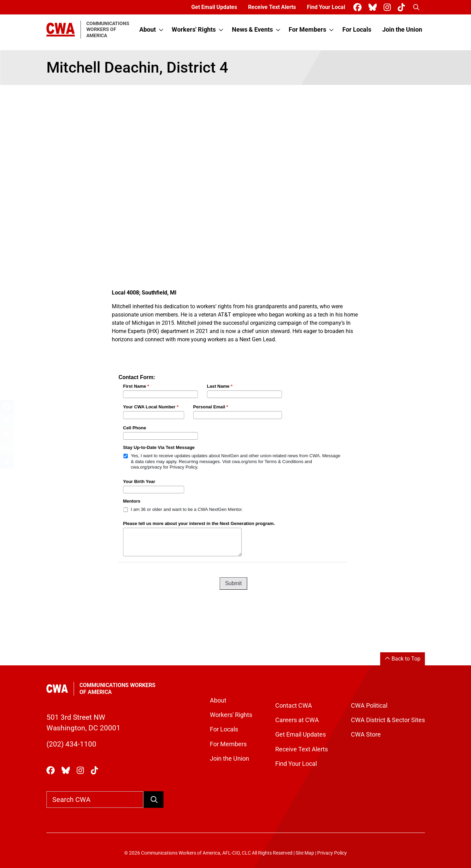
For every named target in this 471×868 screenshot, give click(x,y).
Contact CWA (294, 706)
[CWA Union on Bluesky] (374, 7)
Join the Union (402, 30)
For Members (307, 30)
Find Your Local (326, 7)
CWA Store (366, 735)
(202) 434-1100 (71, 744)
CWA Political (369, 706)
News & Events (252, 30)
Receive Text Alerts (272, 7)
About (148, 30)
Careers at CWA (297, 720)
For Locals (357, 30)
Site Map (305, 853)
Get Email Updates (214, 7)
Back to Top (403, 659)
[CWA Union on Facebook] (359, 7)
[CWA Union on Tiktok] (403, 7)
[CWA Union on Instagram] (389, 7)
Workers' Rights (194, 30)
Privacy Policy (332, 853)
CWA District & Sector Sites (388, 720)
